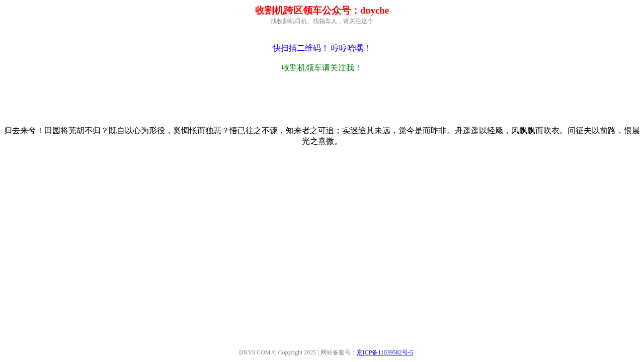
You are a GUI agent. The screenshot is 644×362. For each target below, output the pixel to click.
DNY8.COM (255, 352)
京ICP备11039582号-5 (385, 352)
